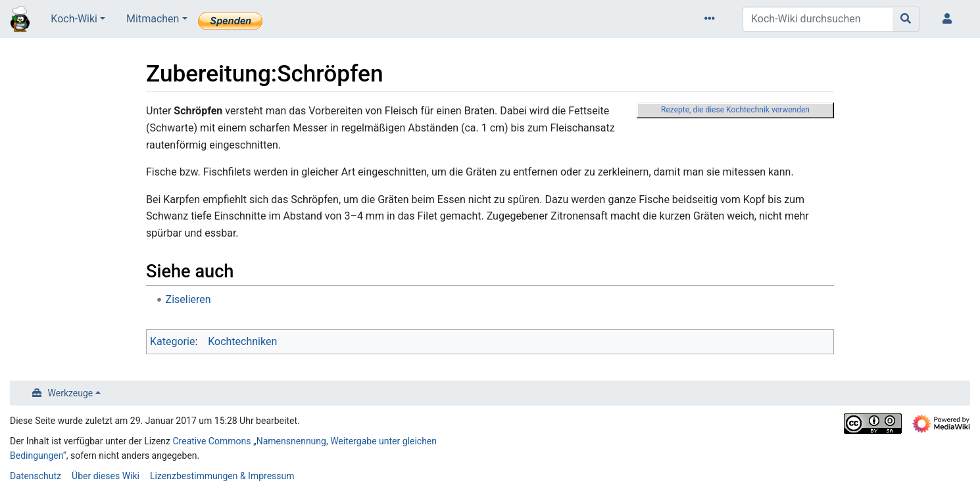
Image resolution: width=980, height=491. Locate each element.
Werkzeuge (71, 393)
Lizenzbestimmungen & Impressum (222, 476)
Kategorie (172, 341)
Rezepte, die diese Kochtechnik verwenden (735, 110)
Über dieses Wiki (106, 476)
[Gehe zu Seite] (906, 19)
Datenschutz (36, 476)
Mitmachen (153, 19)
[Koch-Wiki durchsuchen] (818, 19)
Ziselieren (188, 299)
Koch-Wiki (74, 19)
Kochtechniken (242, 341)
